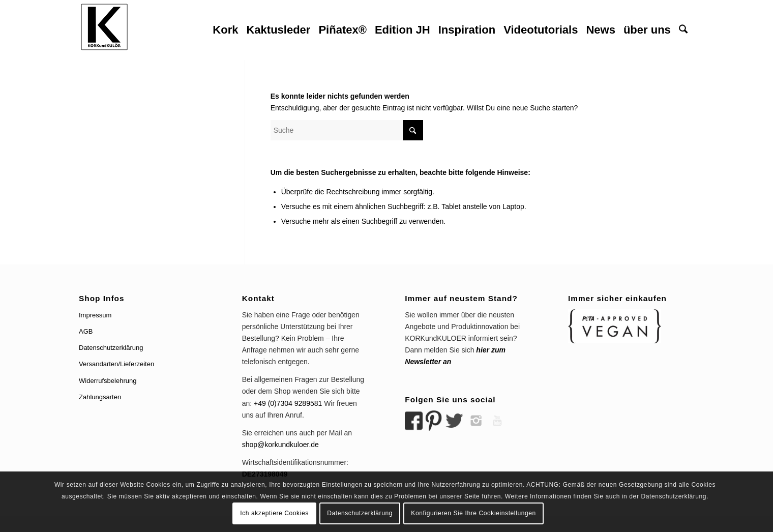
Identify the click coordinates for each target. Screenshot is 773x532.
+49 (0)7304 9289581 (288, 403)
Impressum (95, 315)
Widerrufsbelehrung (108, 381)
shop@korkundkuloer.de (280, 445)
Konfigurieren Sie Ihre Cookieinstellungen (473, 513)
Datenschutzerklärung (111, 348)
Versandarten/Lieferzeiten (116, 364)
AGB (86, 331)
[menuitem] (225, 30)
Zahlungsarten (100, 397)
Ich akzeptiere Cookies (274, 513)
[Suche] (683, 30)
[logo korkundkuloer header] (104, 30)
